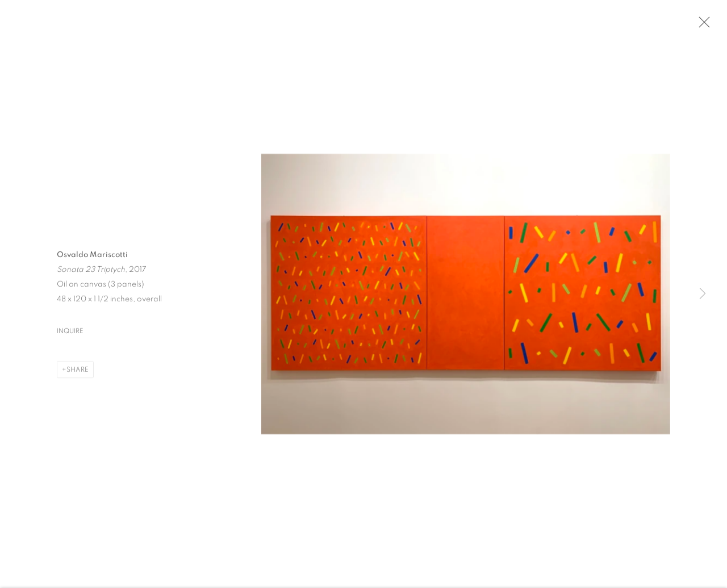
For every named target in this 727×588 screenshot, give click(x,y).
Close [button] (701, 26)
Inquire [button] (70, 333)
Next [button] (703, 294)
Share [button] (78, 371)
